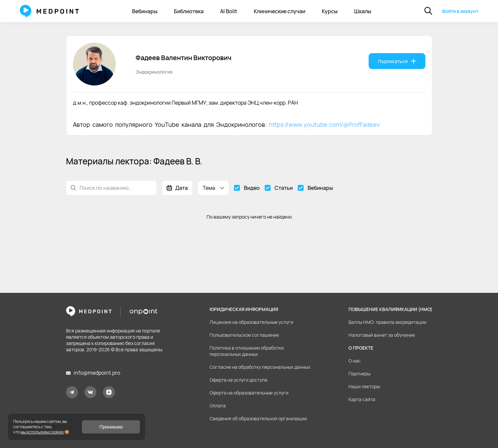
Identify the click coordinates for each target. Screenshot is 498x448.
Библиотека (189, 11)
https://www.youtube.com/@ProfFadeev (324, 124)
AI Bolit (229, 11)
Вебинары (145, 11)
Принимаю (111, 427)
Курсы (330, 11)
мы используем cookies (42, 432)
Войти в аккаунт (460, 11)
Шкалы (363, 11)
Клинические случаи (280, 11)
